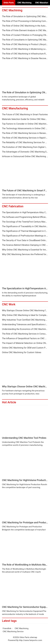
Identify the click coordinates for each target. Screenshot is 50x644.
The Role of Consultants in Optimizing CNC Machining (25, 40)
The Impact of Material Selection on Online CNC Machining (25, 343)
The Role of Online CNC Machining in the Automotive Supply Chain (25, 26)
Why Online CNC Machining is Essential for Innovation (25, 250)
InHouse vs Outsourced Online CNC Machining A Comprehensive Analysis (25, 156)
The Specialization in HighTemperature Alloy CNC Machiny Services (25, 212)
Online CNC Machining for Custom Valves (22, 352)
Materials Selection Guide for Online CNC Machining (25, 119)
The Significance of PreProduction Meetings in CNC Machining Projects (25, 236)
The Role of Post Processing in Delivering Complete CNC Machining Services (25, 21)
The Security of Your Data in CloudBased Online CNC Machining (25, 240)
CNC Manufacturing (15, 108)
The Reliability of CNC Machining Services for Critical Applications (25, 143)
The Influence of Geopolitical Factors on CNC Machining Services (25, 338)
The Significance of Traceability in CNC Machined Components (25, 226)
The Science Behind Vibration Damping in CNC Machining (25, 245)
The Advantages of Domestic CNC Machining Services (25, 152)
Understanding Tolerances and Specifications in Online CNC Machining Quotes (25, 325)
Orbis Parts (9, 3)
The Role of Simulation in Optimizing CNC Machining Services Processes (25, 16)
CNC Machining (24, 3)
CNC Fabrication (13, 206)
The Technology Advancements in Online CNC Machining (25, 129)
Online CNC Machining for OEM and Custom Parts (25, 348)
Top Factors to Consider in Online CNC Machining (25, 124)
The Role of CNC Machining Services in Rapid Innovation (25, 138)
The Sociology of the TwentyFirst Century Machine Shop (25, 222)
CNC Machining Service (13, 631)
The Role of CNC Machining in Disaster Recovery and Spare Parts (25, 58)
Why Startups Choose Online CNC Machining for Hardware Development (25, 311)
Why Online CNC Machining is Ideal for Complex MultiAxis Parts (25, 315)
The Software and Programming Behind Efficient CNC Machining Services (25, 217)
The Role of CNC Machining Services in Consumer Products (25, 334)
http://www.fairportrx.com (30, 640)
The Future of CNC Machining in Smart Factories (25, 115)
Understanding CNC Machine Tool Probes (24, 438)
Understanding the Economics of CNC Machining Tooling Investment (25, 329)
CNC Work (9, 304)
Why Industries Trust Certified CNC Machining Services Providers (25, 320)
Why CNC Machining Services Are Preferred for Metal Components (25, 254)
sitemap (33, 637)
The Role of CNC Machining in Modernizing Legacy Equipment (25, 49)
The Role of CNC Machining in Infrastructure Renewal (25, 54)
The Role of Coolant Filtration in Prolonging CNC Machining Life (25, 35)
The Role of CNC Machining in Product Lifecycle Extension (25, 44)
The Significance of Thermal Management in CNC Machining (25, 231)
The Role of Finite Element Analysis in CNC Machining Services (25, 30)
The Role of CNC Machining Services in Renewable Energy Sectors (25, 133)
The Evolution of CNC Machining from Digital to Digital (25, 147)
